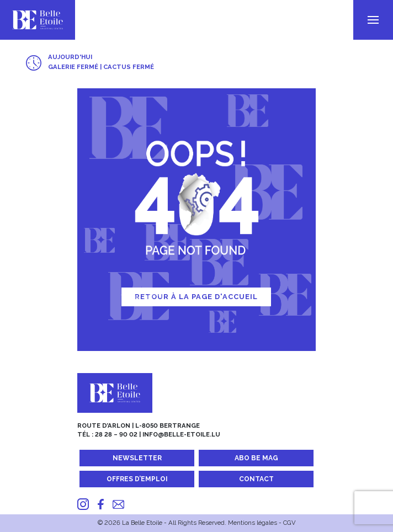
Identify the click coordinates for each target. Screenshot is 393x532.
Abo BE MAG (256, 458)
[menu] (373, 20)
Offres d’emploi (137, 479)
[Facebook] (101, 504)
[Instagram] (83, 504)
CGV (290, 523)
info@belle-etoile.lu (181, 434)
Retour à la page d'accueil (196, 297)
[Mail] (118, 504)
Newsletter (137, 458)
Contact (256, 479)
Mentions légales (253, 523)
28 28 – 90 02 (116, 434)
